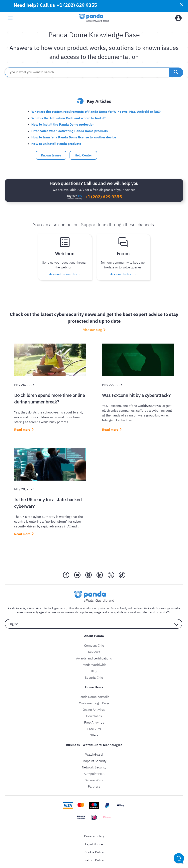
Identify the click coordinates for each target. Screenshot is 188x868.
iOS (166, 611)
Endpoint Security (94, 760)
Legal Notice (94, 843)
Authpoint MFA (94, 773)
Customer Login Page (94, 702)
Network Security (94, 766)
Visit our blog (92, 329)
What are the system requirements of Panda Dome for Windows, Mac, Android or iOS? (96, 112)
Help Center (83, 155)
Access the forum (123, 274)
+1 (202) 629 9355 (76, 5)
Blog (94, 670)
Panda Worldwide (94, 664)
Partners (94, 785)
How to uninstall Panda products (56, 144)
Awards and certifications (94, 657)
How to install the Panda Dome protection (63, 124)
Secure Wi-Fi (94, 779)
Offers (94, 734)
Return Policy (94, 859)
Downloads (94, 715)
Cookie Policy (94, 851)
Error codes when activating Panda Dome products (70, 131)
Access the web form (65, 274)
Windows (137, 611)
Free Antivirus (94, 721)
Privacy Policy (94, 835)
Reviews (94, 651)
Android (154, 611)
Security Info (94, 676)
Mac (146, 611)
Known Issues (51, 155)
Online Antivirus (94, 709)
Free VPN (94, 728)
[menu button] (10, 18)
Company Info (94, 644)
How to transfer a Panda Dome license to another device (74, 137)
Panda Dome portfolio (94, 696)
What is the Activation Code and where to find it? (68, 118)
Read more (22, 428)
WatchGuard (94, 753)
